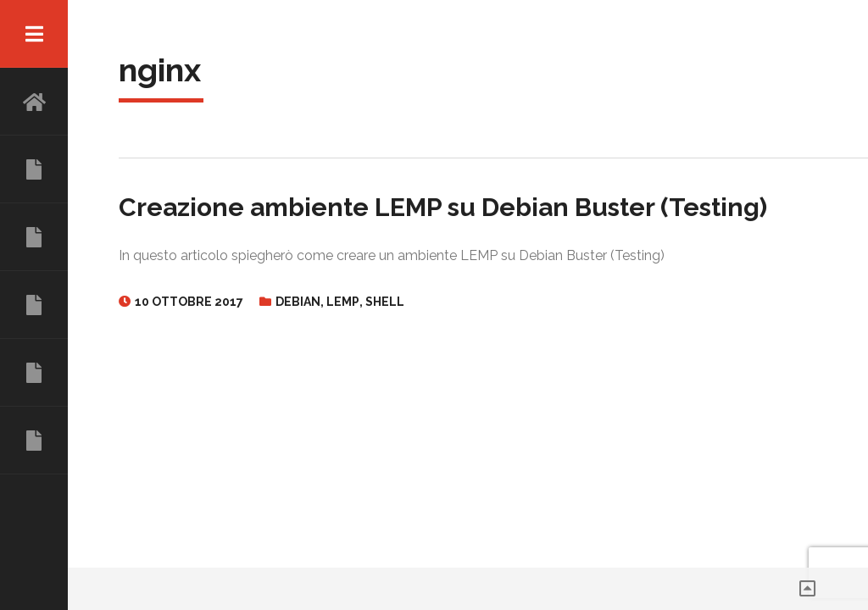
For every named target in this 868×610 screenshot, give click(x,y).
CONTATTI (34, 441)
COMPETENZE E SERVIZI (34, 305)
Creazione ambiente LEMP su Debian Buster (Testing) (443, 207)
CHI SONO (34, 169)
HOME (34, 102)
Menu (34, 34)
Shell (385, 302)
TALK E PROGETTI (34, 373)
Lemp (343, 302)
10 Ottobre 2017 (189, 302)
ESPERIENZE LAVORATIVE (34, 237)
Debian (298, 302)
